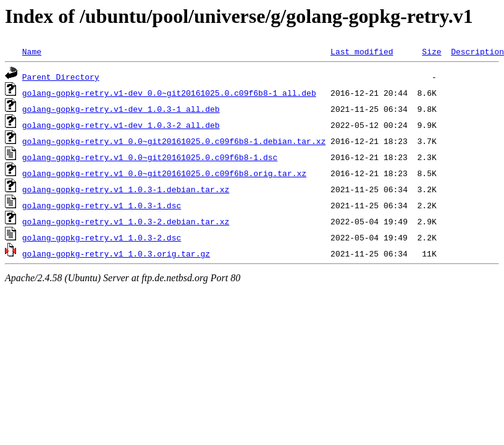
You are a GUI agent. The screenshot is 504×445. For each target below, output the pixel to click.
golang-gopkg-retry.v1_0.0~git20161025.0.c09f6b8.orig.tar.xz (164, 173)
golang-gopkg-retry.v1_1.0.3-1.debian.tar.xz (126, 189)
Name (32, 51)
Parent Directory (61, 77)
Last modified (362, 51)
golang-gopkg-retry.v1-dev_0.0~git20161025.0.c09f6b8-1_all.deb (169, 93)
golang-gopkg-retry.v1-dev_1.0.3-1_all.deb (121, 109)
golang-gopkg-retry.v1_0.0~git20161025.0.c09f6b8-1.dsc (150, 157)
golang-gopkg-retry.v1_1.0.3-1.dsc (102, 205)
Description (477, 51)
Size (431, 51)
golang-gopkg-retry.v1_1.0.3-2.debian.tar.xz (126, 221)
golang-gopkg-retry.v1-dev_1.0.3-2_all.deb (121, 125)
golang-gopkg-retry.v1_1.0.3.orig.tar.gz (116, 253)
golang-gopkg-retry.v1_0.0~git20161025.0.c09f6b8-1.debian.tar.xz (174, 141)
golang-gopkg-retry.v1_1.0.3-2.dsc (102, 237)
